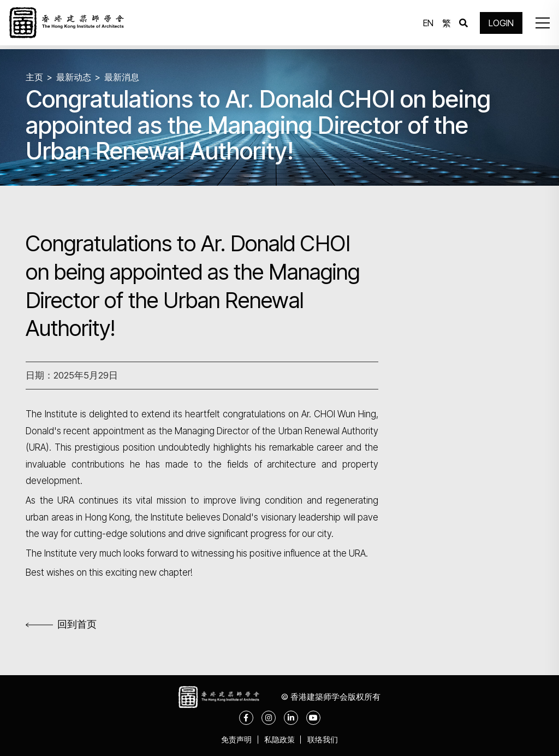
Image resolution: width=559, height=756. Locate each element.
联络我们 (326, 739)
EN (426, 25)
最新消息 (126, 77)
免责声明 (233, 739)
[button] (539, 25)
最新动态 (76, 77)
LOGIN (499, 25)
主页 (35, 77)
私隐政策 (279, 739)
